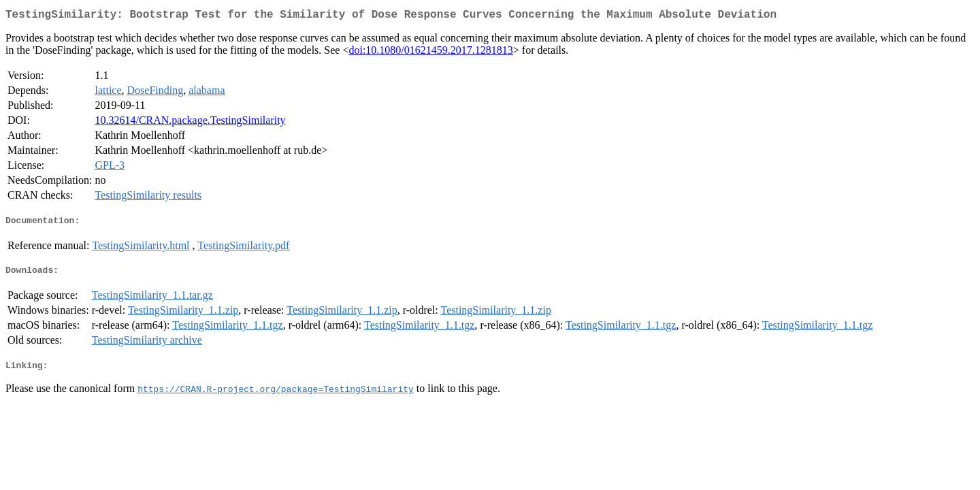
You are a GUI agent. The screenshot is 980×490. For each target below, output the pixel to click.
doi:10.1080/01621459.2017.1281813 (430, 53)
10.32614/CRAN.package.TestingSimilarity (190, 123)
